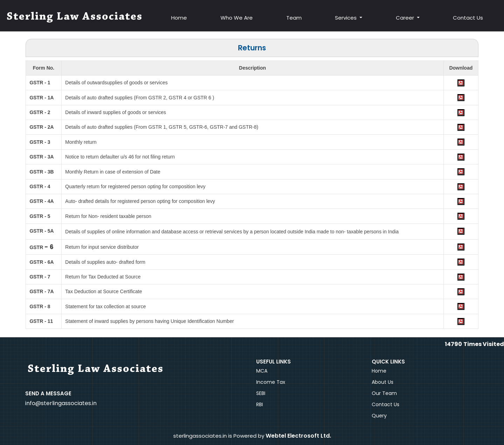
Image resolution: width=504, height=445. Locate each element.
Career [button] (406, 18)
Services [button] (347, 18)
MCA (262, 371)
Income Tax (271, 382)
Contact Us (468, 18)
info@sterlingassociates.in (61, 403)
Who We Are (237, 18)
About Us (383, 382)
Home (180, 18)
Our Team (384, 393)
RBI (260, 404)
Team (294, 18)
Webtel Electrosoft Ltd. (298, 436)
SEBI (261, 393)
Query (379, 416)
